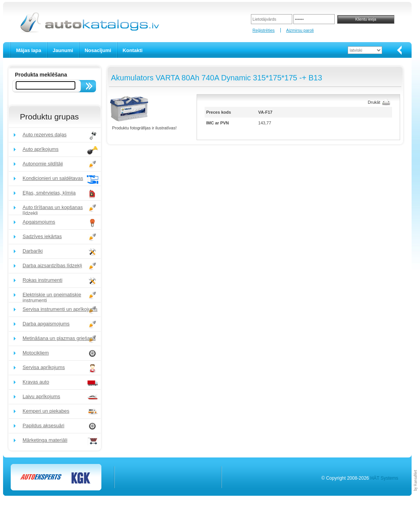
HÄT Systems (384, 478)
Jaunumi (63, 50)
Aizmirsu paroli (300, 30)
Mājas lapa (29, 50)
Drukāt (374, 102)
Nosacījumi (98, 50)
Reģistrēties (264, 30)
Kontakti (133, 50)
